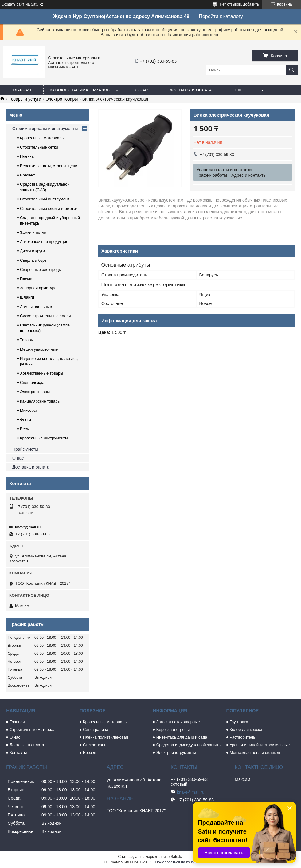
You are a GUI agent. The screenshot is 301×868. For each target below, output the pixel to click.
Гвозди (26, 279)
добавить (251, 4)
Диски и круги (32, 251)
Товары (27, 340)
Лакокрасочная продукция (44, 242)
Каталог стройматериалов (80, 90)
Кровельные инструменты (44, 438)
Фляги (25, 420)
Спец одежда (32, 382)
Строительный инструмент (45, 199)
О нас (142, 90)
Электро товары (62, 99)
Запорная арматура (38, 288)
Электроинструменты (176, 752)
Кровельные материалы (42, 138)
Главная (22, 90)
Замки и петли (33, 232)
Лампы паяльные (36, 307)
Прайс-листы (25, 449)
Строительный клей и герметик (49, 208)
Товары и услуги (25, 99)
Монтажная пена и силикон (255, 752)
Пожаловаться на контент (177, 862)
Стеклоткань (95, 745)
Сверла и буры (34, 260)
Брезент (27, 175)
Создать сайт (13, 4)
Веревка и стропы (173, 729)
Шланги (27, 297)
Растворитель (242, 737)
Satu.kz (177, 857)
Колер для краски (246, 729)
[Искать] (292, 70)
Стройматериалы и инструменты (45, 129)
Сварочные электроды (41, 270)
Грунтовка (239, 722)
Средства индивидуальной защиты (189, 745)
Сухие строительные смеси (45, 316)
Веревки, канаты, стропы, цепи (49, 166)
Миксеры (28, 410)
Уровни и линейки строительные (260, 745)
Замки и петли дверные (178, 722)
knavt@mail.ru (28, 527)
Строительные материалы (34, 729)
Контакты (18, 752)
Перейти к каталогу (221, 16)
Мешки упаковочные (39, 349)
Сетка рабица (96, 729)
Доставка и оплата (191, 90)
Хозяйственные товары (41, 373)
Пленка (27, 156)
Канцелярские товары (40, 401)
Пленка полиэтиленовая (106, 737)
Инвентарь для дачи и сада (182, 737)
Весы (25, 429)
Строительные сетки (39, 147)
